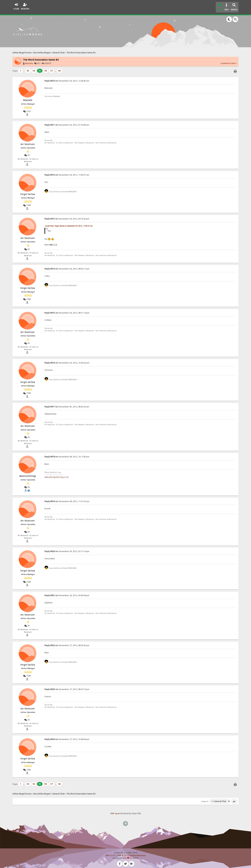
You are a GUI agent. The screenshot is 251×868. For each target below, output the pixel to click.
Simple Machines (138, 853)
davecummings (28, 473)
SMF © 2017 (123, 853)
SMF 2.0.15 (110, 853)
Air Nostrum (28, 141)
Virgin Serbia (28, 191)
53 (28, 68)
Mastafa (29, 61)
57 (52, 68)
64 (59, 68)
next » (234, 61)
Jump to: (205, 799)
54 (34, 68)
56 (46, 68)
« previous (225, 61)
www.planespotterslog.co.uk (57, 474)
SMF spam (115, 811)
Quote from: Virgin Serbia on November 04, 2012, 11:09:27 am (69, 223)
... (24, 68)
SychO (135, 855)
